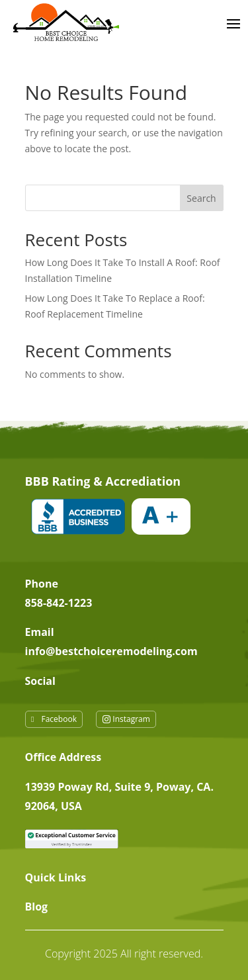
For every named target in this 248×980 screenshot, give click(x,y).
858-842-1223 (59, 603)
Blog (37, 907)
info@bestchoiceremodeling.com (111, 651)
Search (201, 198)
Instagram (131, 719)
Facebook (59, 719)
